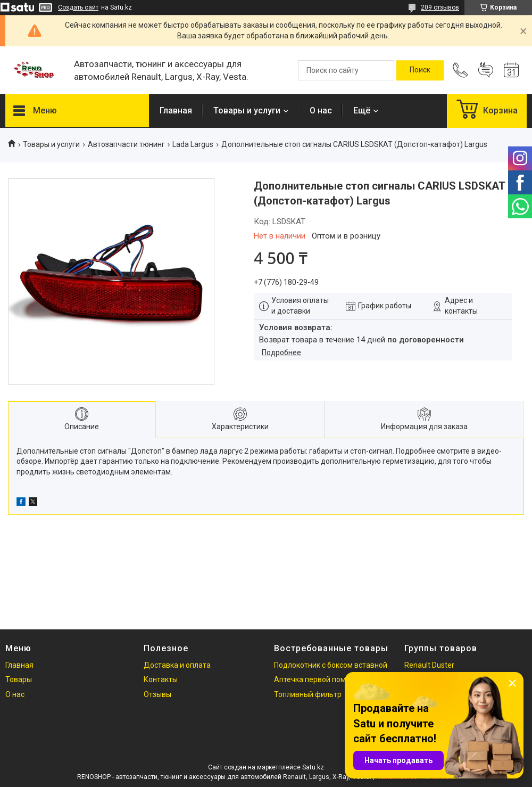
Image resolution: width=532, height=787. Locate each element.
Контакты (161, 679)
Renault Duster (429, 665)
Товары (19, 679)
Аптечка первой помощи (317, 679)
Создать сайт (78, 7)
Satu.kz (313, 767)
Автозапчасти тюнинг (126, 144)
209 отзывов (440, 7)
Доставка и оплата (177, 665)
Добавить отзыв (486, 70)
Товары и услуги (247, 110)
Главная (176, 110)
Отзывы (157, 694)
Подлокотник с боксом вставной (331, 665)
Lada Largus (193, 144)
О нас (321, 110)
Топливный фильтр (308, 694)
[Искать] (420, 70)
